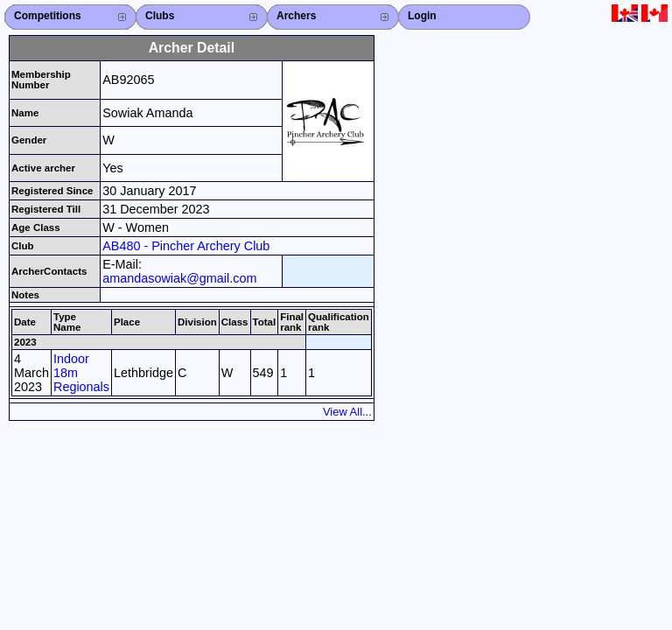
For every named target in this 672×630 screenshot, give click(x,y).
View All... (347, 412)
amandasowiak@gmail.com (179, 278)
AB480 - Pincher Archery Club (186, 246)
